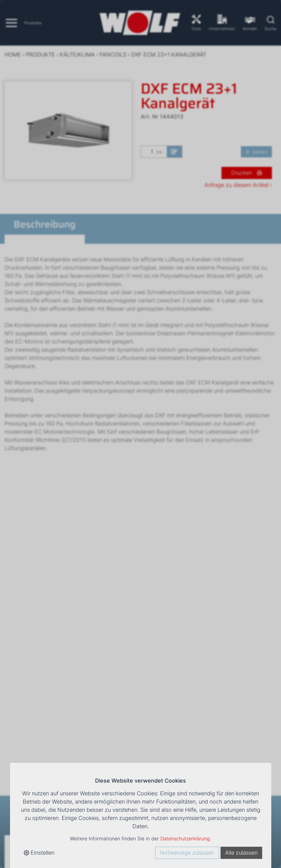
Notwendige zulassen (187, 853)
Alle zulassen (241, 853)
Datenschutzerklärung (185, 839)
